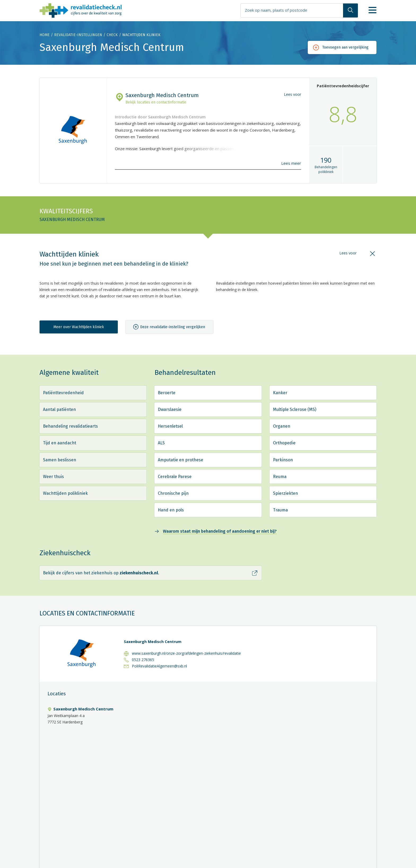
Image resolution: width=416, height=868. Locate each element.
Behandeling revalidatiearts (70, 426)
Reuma (280, 477)
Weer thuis (53, 477)
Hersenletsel (170, 426)
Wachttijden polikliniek (65, 493)
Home (45, 35)
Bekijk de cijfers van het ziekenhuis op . (101, 573)
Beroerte (167, 393)
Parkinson (283, 460)
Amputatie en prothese (181, 460)
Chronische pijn (173, 493)
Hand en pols (171, 510)
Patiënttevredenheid (63, 393)
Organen (282, 426)
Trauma (280, 510)
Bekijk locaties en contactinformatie (156, 102)
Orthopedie (284, 443)
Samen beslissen (60, 460)
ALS (161, 443)
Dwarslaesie (170, 409)
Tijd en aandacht (60, 443)
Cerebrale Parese (175, 477)
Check (112, 35)
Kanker (280, 393)
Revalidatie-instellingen (78, 35)
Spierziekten (285, 493)
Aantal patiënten (59, 409)
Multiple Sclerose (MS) (295, 409)
